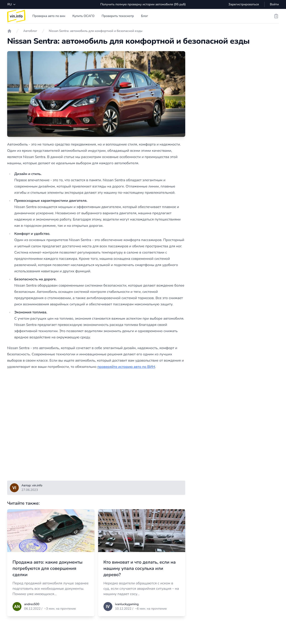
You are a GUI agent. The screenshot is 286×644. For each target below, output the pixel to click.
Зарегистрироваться (244, 4)
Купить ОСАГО (83, 16)
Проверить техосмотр (118, 16)
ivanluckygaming (127, 604)
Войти (274, 4)
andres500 (32, 604)
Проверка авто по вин (49, 16)
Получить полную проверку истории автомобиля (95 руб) (143, 4)
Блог (145, 16)
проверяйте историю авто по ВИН (126, 367)
